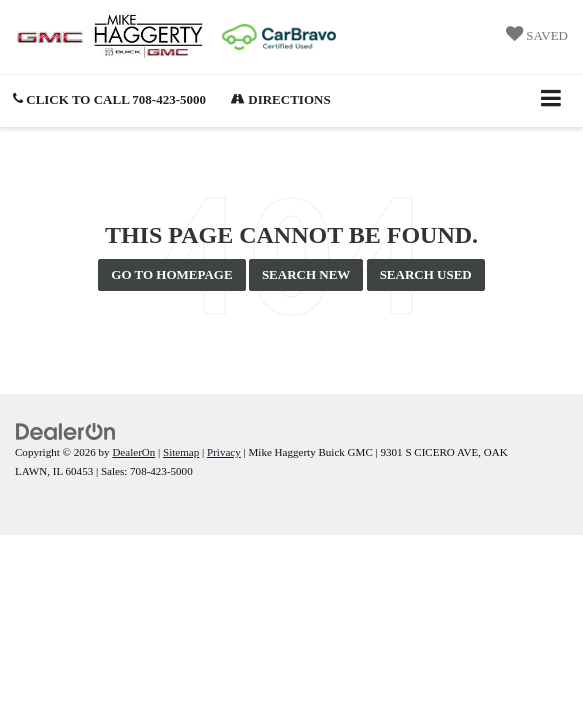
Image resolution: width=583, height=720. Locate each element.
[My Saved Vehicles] (537, 36)
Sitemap (181, 452)
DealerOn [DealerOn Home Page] (133, 452)
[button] (109, 99)
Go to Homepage (171, 274)
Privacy (224, 452)
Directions (281, 99)
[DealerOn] (66, 430)
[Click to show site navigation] (551, 100)
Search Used (426, 274)
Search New (306, 274)
